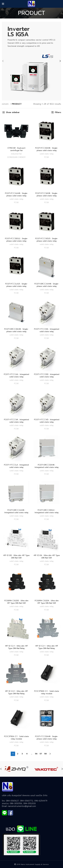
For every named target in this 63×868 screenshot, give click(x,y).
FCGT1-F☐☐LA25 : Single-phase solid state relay (16, 285)
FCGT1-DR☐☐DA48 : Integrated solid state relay (47, 466)
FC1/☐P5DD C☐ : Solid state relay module (47, 692)
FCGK (47, 157)
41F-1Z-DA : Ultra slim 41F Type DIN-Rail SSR (47, 557)
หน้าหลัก (6, 104)
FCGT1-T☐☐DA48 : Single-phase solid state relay (47, 738)
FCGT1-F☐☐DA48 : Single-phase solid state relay (47, 149)
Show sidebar (13, 112)
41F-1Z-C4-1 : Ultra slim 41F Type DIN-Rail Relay (16, 692)
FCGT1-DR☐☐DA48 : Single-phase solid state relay (16, 330)
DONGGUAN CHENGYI (16, 157)
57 (41, 754)
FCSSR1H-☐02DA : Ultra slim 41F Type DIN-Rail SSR (47, 602)
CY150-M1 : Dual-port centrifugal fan (16, 149)
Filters (58, 112)
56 (36, 754)
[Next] (58, 61)
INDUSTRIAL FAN (16, 154)
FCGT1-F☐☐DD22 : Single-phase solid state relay (16, 240)
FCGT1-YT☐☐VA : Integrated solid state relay (16, 421)
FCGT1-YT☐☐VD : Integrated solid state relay (47, 421)
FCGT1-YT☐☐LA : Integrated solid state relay (16, 466)
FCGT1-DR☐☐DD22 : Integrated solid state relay (47, 511)
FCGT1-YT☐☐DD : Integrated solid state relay (47, 376)
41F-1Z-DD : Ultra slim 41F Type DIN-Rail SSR (16, 557)
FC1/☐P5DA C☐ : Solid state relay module (16, 738)
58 (45, 754)
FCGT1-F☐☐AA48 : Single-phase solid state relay (16, 194)
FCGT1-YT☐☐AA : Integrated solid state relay (16, 376)
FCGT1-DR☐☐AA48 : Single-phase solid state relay (47, 285)
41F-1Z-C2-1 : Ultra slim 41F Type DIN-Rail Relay (16, 647)
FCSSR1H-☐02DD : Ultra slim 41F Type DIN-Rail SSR (16, 602)
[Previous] (5, 61)
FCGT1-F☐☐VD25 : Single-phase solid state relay (47, 240)
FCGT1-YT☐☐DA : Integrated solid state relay (47, 330)
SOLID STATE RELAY (47, 154)
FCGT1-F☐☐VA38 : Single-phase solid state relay (47, 194)
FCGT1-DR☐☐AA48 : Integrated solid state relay (16, 511)
